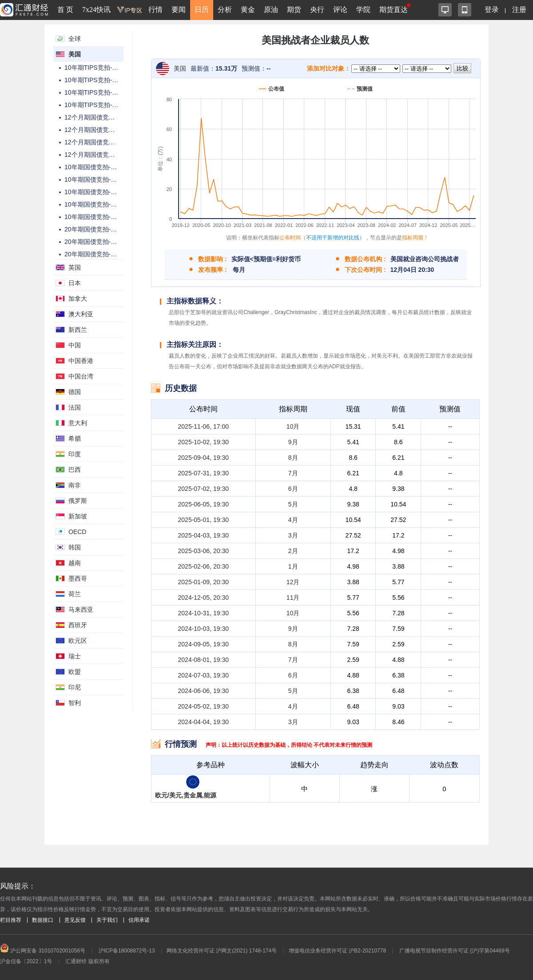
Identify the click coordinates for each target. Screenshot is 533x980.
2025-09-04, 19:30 (203, 458)
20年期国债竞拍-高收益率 (100, 242)
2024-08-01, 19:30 (203, 660)
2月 (293, 551)
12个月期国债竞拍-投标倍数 (103, 142)
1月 (293, 566)
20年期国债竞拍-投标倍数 (100, 254)
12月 (293, 582)
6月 (293, 489)
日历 (202, 10)
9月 (293, 442)
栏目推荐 (11, 920)
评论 (340, 10)
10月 (293, 426)
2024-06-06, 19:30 (203, 691)
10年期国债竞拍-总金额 (97, 167)
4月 (293, 520)
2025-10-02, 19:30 (203, 442)
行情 (155, 10)
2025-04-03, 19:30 (203, 535)
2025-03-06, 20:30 (203, 551)
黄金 (248, 10)
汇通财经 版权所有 (87, 961)
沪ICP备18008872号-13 (127, 951)
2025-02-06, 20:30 (203, 566)
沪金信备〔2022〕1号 (26, 961)
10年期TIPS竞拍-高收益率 (101, 80)
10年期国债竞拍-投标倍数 (100, 192)
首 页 (65, 10)
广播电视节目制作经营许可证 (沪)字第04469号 (455, 951)
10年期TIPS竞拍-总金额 (97, 68)
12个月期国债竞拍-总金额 (100, 117)
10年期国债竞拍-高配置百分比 (106, 204)
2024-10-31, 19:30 (203, 613)
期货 (294, 10)
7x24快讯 (96, 10)
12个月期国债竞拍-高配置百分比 (109, 155)
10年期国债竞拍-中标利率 (100, 217)
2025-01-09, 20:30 (203, 582)
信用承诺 (139, 920)
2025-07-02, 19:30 (203, 489)
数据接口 (43, 920)
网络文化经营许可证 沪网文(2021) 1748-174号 (222, 951)
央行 (317, 10)
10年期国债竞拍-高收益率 (100, 179)
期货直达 (394, 10)
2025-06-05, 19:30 (203, 504)
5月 (293, 504)
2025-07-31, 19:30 (203, 473)
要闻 (179, 10)
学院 (363, 10)
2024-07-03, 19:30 (203, 675)
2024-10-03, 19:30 (203, 629)
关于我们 (107, 920)
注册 (519, 10)
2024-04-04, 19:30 (203, 722)
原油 (271, 10)
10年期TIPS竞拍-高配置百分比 (107, 105)
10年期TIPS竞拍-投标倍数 (101, 92)
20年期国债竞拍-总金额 (97, 229)
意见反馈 (75, 920)
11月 (293, 598)
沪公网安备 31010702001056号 (43, 951)
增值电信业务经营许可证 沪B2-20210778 (337, 951)
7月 (293, 473)
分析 (225, 10)
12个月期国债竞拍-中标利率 (103, 130)
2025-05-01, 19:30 (203, 520)
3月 (293, 535)
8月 (293, 458)
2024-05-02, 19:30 (203, 706)
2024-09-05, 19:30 (203, 644)
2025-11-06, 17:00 (203, 426)
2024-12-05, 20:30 (203, 598)
